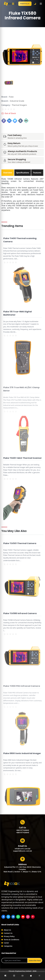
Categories (8, 946)
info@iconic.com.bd (22, 849)
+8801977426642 (22, 830)
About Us (7, 930)
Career (6, 943)
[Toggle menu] (41, 4)
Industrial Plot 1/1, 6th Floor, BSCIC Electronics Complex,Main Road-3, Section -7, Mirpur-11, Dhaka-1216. (22, 869)
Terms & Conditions (11, 940)
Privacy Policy (9, 936)
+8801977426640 (22, 832)
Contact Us (8, 933)
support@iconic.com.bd (22, 851)
